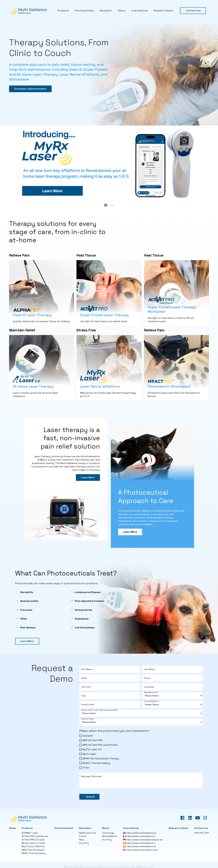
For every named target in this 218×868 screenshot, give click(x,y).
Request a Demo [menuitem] (163, 11)
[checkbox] (141, 752)
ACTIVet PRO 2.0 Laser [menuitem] (33, 840)
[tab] (110, 205)
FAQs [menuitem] (81, 840)
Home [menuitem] (12, 828)
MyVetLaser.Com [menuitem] (88, 833)
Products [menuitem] (63, 11)
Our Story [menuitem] (84, 843)
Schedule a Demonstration (30, 89)
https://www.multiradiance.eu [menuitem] (140, 833)
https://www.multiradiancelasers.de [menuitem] (143, 840)
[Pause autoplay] (106, 205)
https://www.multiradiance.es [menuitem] (140, 846)
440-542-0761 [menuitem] (202, 833)
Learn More (88, 477)
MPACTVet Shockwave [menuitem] (33, 850)
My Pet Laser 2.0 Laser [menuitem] (33, 843)
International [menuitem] (140, 11)
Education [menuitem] (106, 11)
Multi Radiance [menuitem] (110, 836)
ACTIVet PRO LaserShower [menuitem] (35, 836)
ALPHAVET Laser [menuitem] (30, 833)
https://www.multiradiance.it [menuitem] (139, 843)
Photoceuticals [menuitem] (84, 11)
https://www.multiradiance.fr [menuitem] (139, 836)
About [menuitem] (122, 11)
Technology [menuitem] (108, 833)
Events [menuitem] (83, 836)
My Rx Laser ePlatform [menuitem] (33, 846)
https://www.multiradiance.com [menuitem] (140, 850)
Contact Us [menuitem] (193, 11)
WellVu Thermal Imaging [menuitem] (33, 853)
